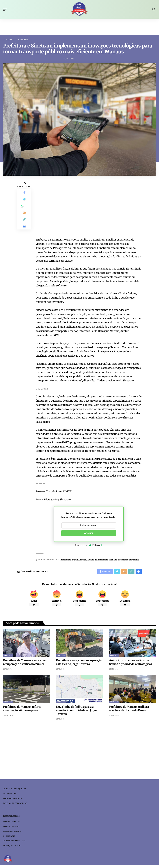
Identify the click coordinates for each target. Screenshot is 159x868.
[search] (154, 9)
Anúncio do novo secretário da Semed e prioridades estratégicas (131, 663)
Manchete (23, 40)
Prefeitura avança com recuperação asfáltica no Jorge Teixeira (79, 663)
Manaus (10, 40)
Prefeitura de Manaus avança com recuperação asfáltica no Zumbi (25, 663)
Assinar (89, 533)
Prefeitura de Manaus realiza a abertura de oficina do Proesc (129, 709)
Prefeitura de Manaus (129, 560)
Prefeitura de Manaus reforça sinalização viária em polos (22, 709)
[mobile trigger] (6, 9)
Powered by (89, 545)
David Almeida (79, 560)
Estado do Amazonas (98, 560)
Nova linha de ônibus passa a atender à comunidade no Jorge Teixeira (76, 711)
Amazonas (66, 560)
